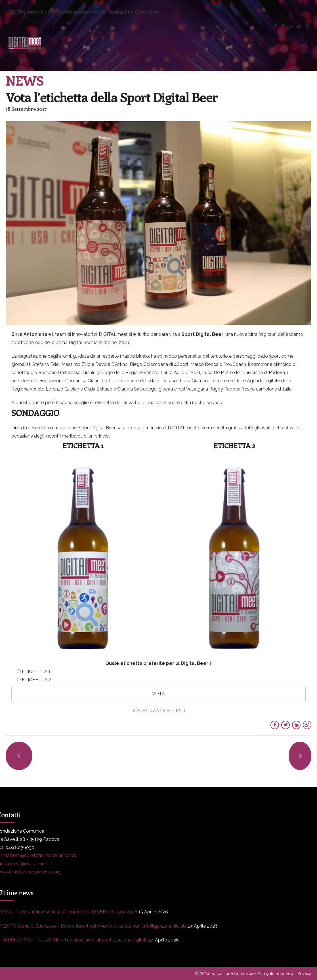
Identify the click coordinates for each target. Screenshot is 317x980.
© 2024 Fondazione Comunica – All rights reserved (244, 973)
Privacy (304, 973)
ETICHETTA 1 (36, 672)
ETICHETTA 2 (36, 680)
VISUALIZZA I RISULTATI (158, 711)
